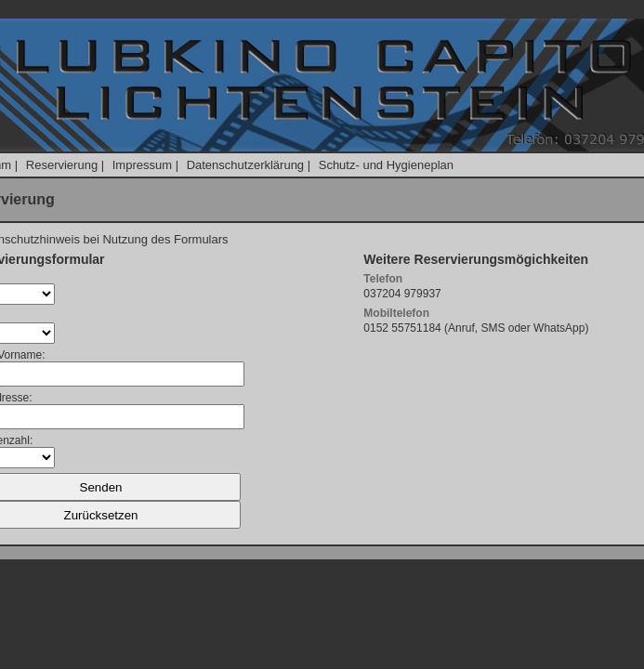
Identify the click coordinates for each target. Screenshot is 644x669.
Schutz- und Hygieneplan (386, 165)
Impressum (142, 165)
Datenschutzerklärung (245, 165)
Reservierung (62, 165)
